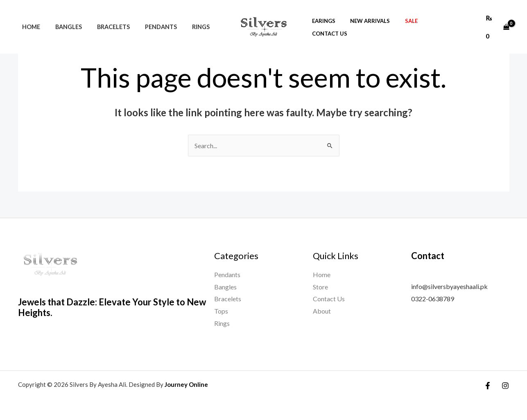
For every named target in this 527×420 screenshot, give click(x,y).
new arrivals (379, 18)
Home (29, 18)
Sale (416, 18)
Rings (186, 18)
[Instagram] (505, 386)
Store (320, 287)
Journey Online (186, 384)
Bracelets (105, 18)
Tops (221, 311)
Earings (337, 18)
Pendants (149, 18)
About (322, 311)
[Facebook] (488, 386)
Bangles (63, 18)
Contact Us (451, 18)
